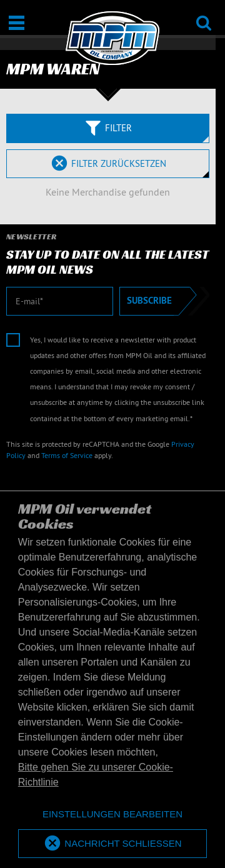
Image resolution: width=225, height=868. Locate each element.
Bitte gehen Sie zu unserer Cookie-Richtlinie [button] (96, 775)
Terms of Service (67, 455)
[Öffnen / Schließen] (17, 23)
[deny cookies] (112, 815)
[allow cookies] (112, 844)
